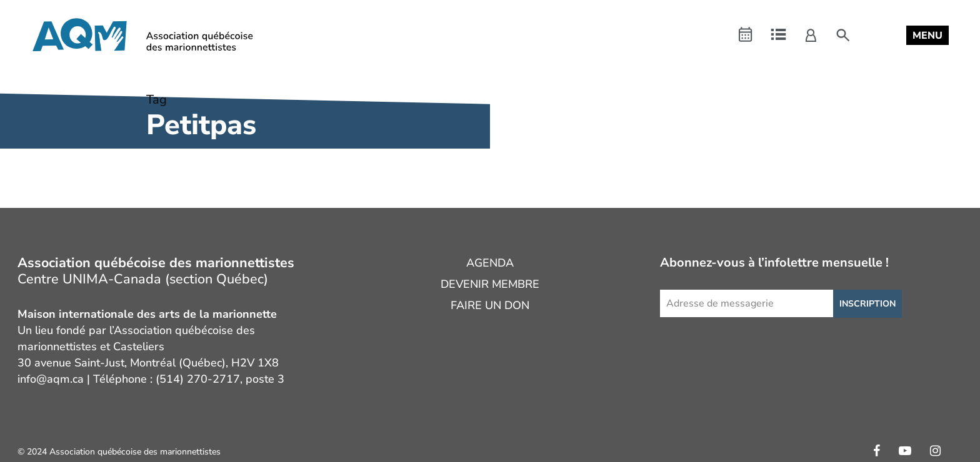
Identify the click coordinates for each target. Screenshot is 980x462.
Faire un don (490, 305)
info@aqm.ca (51, 379)
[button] (927, 35)
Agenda (490, 263)
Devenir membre (490, 284)
